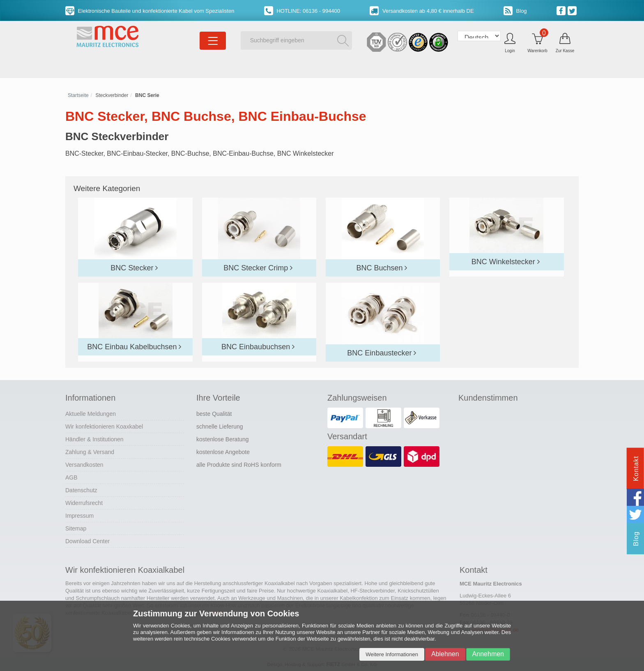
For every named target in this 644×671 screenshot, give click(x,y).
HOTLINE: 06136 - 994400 (302, 11)
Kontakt (636, 468)
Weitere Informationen (392, 654)
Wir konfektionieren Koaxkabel (104, 427)
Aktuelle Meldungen (91, 414)
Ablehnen (445, 654)
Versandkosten (84, 465)
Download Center (87, 541)
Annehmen (488, 654)
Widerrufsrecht (84, 503)
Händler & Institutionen (94, 439)
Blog (515, 11)
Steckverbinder (112, 95)
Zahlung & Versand (90, 452)
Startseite (78, 95)
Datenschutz (81, 490)
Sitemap (76, 528)
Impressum (79, 516)
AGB (71, 477)
